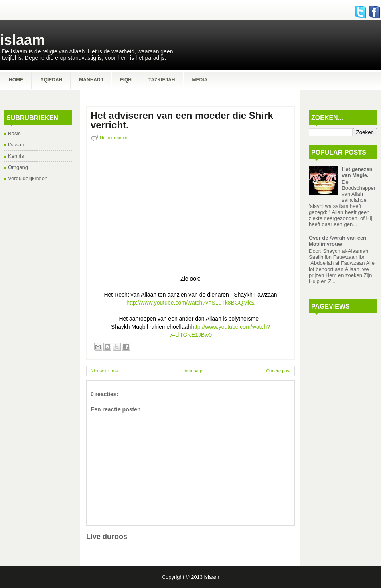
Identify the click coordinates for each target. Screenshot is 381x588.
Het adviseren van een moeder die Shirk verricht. (182, 120)
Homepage (193, 371)
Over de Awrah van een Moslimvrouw (337, 241)
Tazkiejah (162, 80)
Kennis (16, 156)
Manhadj (91, 80)
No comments (113, 138)
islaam (22, 40)
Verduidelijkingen (28, 178)
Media (200, 80)
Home (16, 80)
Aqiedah (51, 80)
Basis (14, 133)
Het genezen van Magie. (357, 172)
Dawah (16, 145)
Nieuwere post (105, 371)
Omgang (18, 167)
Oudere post (278, 371)
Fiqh (126, 80)
